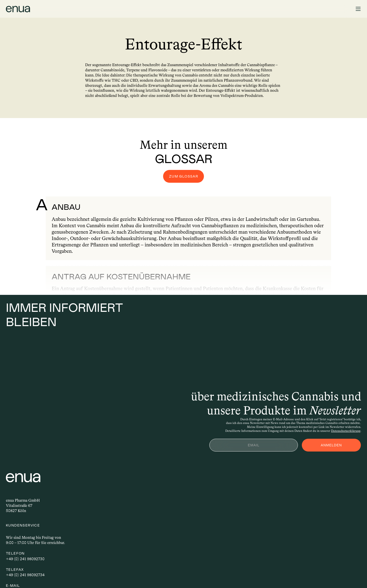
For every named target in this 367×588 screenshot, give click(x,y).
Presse (193, 500)
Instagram (197, 542)
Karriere (195, 509)
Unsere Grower (291, 491)
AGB (65, 576)
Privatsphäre (45, 576)
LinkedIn (196, 551)
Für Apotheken (291, 500)
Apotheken (73, 10)
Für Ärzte (286, 509)
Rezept (316, 10)
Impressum (19, 576)
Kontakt (195, 482)
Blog (282, 518)
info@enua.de (111, 535)
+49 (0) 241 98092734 (118, 519)
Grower (47, 10)
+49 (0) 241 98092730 (118, 503)
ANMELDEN (327, 441)
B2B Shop (197, 491)
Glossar (284, 527)
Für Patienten (289, 482)
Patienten (21, 10)
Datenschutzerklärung (342, 427)
